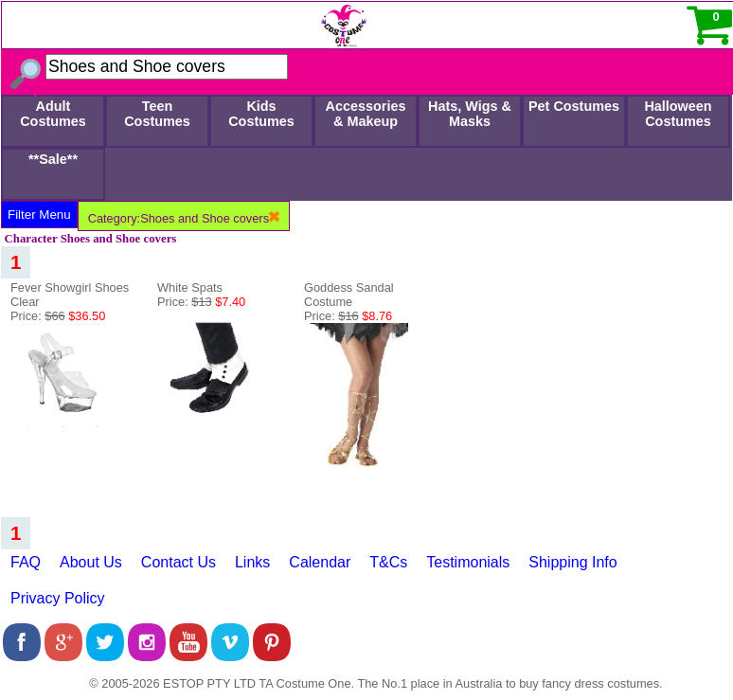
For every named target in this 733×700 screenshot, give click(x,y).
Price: (58, 316)
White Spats (190, 287)
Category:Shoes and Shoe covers (184, 218)
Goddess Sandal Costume (349, 295)
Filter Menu (39, 215)
